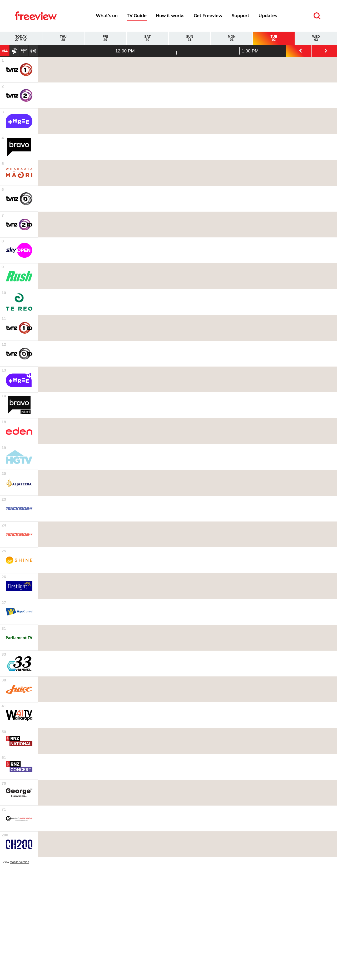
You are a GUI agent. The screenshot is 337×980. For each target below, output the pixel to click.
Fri (105, 38)
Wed (316, 38)
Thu (63, 38)
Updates (268, 16)
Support (241, 16)
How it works (170, 16)
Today (21, 38)
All (5, 51)
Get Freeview (208, 16)
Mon (232, 38)
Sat (147, 38)
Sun (190, 38)
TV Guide (137, 16)
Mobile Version (19, 862)
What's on (107, 16)
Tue (274, 38)
